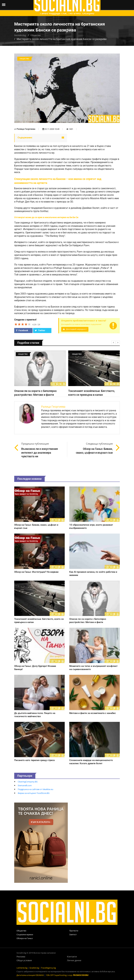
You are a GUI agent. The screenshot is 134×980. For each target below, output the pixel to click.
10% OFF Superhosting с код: (67, 975)
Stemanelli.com (25, 785)
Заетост (73, 934)
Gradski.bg (34, 968)
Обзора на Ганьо (25, 938)
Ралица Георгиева (26, 129)
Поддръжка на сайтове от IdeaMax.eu (35, 789)
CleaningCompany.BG (28, 782)
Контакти (72, 957)
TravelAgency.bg (48, 968)
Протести (74, 931)
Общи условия (24, 960)
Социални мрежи (25, 934)
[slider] (23, 324)
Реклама (21, 957)
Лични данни (74, 960)
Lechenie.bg (22, 968)
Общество (36, 35)
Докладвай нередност (75, 329)
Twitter (40, 330)
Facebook (22, 330)
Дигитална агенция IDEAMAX (30, 975)
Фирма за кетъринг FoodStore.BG (34, 793)
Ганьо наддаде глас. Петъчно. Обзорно (67, 13)
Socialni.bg (20, 35)
